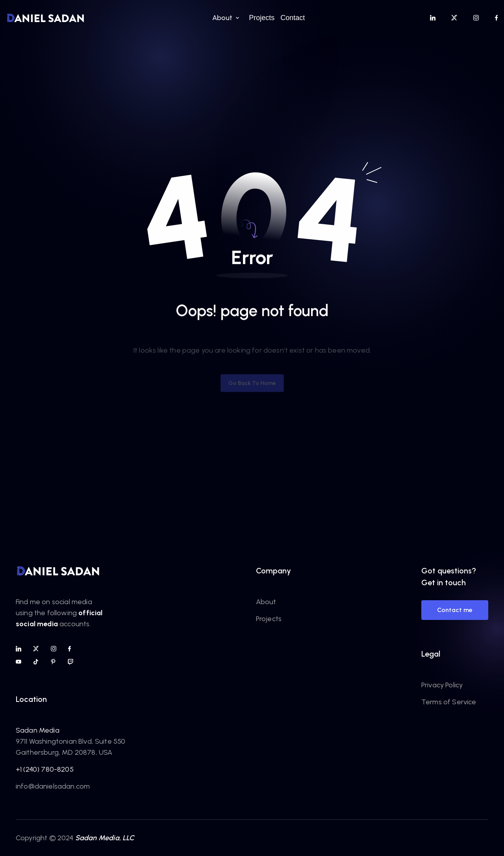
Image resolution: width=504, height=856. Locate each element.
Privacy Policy (442, 685)
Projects (269, 619)
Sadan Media (38, 730)
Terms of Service (449, 702)
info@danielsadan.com (53, 786)
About (266, 602)
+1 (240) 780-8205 (45, 769)
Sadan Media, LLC (105, 838)
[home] (46, 18)
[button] (225, 18)
